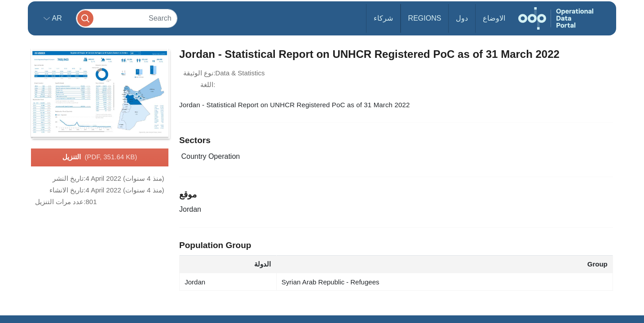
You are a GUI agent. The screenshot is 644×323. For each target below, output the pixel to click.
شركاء (383, 18)
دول (462, 18)
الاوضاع (494, 18)
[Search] (127, 18)
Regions (425, 18)
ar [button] (56, 18)
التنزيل (100, 157)
